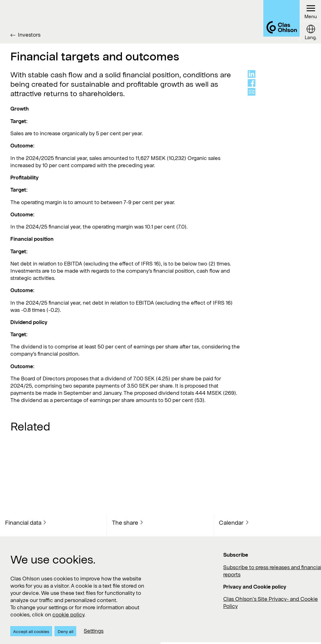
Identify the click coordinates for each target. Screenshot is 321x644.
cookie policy (68, 614)
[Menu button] (310, 11)
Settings (94, 631)
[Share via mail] (252, 92)
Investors (29, 35)
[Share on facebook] (252, 83)
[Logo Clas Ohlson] (277, 22)
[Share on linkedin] (252, 74)
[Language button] (310, 33)
